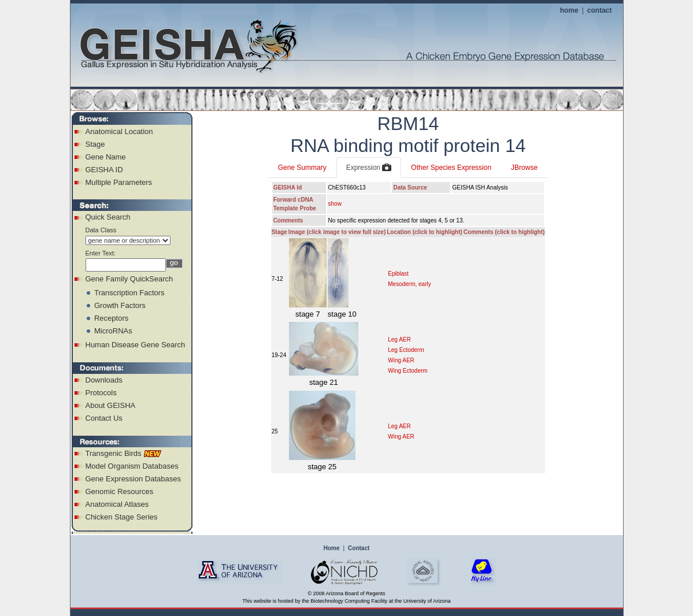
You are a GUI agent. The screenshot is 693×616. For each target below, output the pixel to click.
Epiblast (398, 274)
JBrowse (524, 168)
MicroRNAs (113, 331)
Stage (95, 144)
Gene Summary (302, 168)
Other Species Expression (451, 168)
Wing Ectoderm (407, 371)
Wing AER (401, 360)
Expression (369, 168)
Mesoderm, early (409, 284)
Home (332, 548)
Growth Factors (120, 305)
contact (600, 10)
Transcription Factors (129, 293)
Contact (359, 548)
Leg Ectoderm (406, 350)
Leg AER (399, 339)
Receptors (111, 318)
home (569, 10)
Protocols (101, 393)
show (335, 204)
